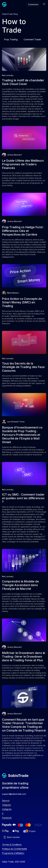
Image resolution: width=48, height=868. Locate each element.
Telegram (6, 805)
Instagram (7, 809)
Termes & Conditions (12, 845)
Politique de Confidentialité (14, 849)
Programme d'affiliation (13, 853)
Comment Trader (32, 39)
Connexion (33, 4)
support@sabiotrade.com (14, 794)
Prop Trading (11, 39)
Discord (6, 801)
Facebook (7, 818)
